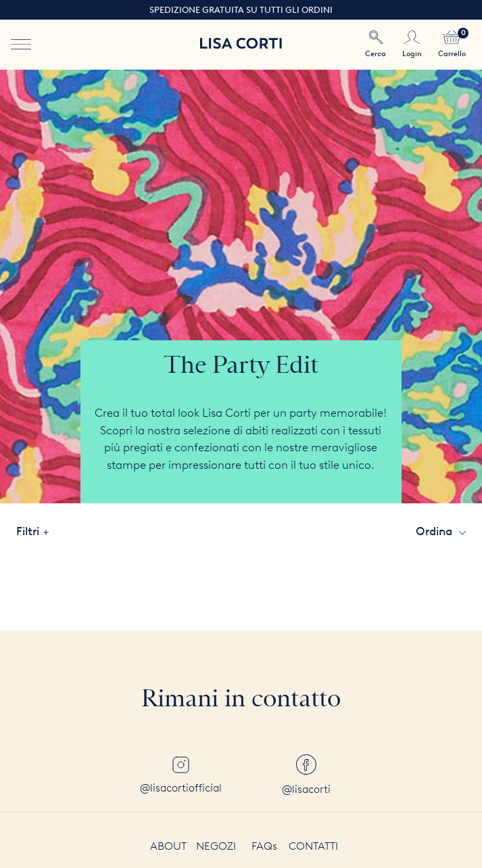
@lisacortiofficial (181, 775)
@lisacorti (306, 775)
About (168, 846)
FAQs (264, 846)
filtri (32, 531)
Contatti (313, 846)
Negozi (216, 846)
